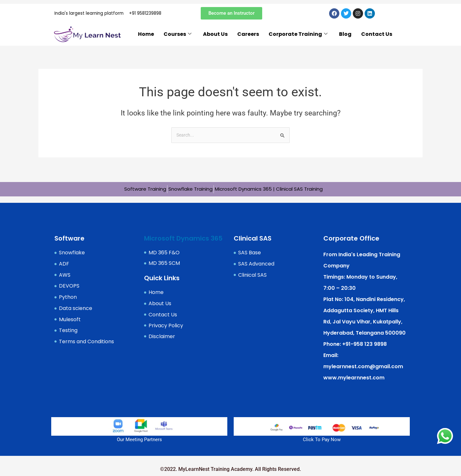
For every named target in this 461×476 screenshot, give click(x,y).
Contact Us (377, 36)
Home (146, 36)
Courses (178, 36)
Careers (248, 36)
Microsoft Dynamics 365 (183, 238)
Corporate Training (298, 36)
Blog (345, 36)
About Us (215, 36)
